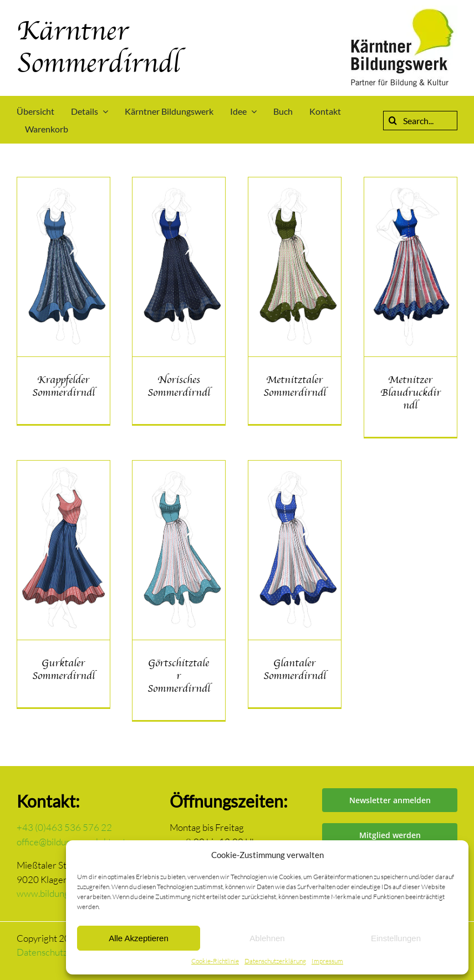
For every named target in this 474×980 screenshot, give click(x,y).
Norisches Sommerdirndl (179, 386)
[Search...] (420, 121)
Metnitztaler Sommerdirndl (295, 386)
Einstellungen (396, 938)
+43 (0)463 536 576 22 (64, 827)
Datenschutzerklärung (275, 961)
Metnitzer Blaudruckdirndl (411, 392)
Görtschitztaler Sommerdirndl (179, 676)
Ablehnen (267, 938)
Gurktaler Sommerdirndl (63, 669)
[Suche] (393, 121)
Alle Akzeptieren (139, 938)
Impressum (327, 961)
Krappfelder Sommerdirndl (63, 386)
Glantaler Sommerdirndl (295, 669)
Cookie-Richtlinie (215, 961)
